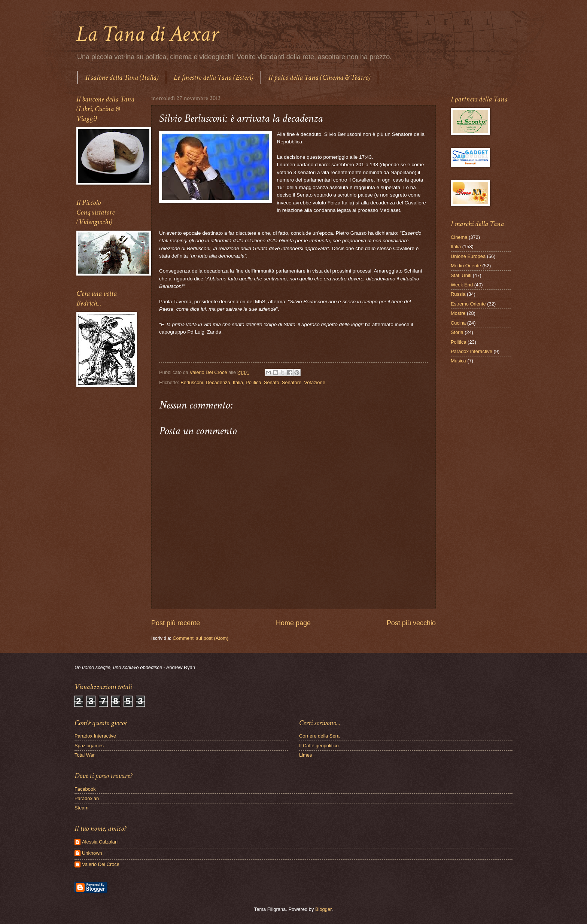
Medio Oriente (466, 266)
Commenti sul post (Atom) (200, 638)
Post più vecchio (411, 623)
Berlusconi (192, 382)
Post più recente (176, 623)
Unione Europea (468, 256)
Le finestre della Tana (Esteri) (213, 77)
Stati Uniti (461, 275)
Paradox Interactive (472, 351)
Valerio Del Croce (101, 864)
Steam (81, 808)
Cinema (459, 237)
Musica (458, 361)
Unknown (92, 853)
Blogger (323, 909)
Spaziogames (89, 746)
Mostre (458, 313)
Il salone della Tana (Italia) (122, 77)
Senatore (292, 382)
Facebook (85, 789)
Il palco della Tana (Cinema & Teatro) (319, 77)
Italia (238, 382)
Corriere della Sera (319, 736)
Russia (458, 294)
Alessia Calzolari (100, 842)
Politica (253, 382)
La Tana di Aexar (147, 34)
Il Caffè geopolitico (319, 746)
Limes (305, 755)
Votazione (315, 382)
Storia (457, 332)
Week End (462, 285)
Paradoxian (87, 798)
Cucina (458, 323)
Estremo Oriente (468, 304)
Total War (85, 755)
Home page (293, 623)
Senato (272, 382)
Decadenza (218, 382)
